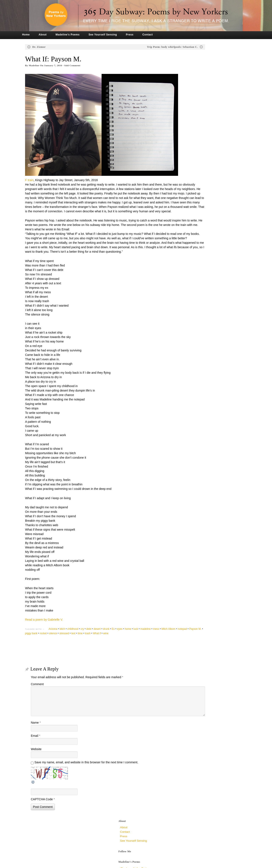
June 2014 (190, 394)
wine (158, 645)
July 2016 (189, 282)
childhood (83, 641)
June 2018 (190, 206)
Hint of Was (191, 98)
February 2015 (192, 358)
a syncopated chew (196, 103)
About (53, 35)
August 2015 (191, 331)
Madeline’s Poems (78, 35)
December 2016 (193, 260)
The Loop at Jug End (196, 93)
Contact (158, 35)
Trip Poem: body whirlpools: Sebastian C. (140, 47)
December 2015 (193, 313)
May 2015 (189, 345)
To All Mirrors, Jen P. (196, 129)
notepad (57, 645)
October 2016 (192, 269)
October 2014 (192, 376)
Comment (48, 696)
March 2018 (191, 220)
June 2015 (190, 340)
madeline (156, 641)
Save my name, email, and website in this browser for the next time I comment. (97, 774)
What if (149, 645)
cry (93, 641)
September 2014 (194, 380)
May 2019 (189, 188)
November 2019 (193, 175)
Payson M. (69, 645)
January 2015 (192, 362)
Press (140, 35)
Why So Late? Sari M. (197, 135)
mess (166, 641)
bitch (73, 641)
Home (36, 35)
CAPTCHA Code (52, 811)
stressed (117, 645)
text (126, 645)
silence (106, 645)
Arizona (63, 641)
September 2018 (194, 202)
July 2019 (189, 184)
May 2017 (189, 237)
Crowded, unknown (196, 145)
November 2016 (193, 264)
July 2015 (189, 336)
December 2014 (193, 367)
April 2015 (190, 349)
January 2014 (192, 416)
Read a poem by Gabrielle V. (54, 632)
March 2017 (191, 246)
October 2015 (192, 322)
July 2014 (189, 389)
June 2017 (190, 233)
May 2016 (189, 291)
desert (108, 641)
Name (46, 734)
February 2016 (192, 304)
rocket (96, 645)
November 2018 (193, 197)
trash (140, 645)
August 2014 (191, 385)
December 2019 (193, 171)
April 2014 (190, 402)
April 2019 (190, 193)
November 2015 (193, 318)
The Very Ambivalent (196, 108)
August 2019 (191, 180)
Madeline (45, 65)
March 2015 (191, 353)
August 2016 (191, 278)
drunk (117, 641)
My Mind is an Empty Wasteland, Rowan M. (210, 140)
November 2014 (193, 371)
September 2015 (194, 327)
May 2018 (189, 211)
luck (146, 641)
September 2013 (194, 429)
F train (40, 170)
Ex (124, 641)
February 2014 (192, 411)
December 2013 (193, 420)
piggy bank (84, 645)
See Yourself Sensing (113, 35)
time (133, 645)
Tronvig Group (93, 863)
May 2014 (189, 398)
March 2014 (191, 407)
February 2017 (192, 251)
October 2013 (192, 425)
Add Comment (83, 65)
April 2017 (190, 242)
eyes (130, 641)
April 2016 (190, 295)
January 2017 (192, 255)
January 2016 (192, 309)
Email (46, 748)
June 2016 (190, 287)
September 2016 (194, 273)
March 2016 (191, 300)
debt (99, 641)
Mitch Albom (42, 645)
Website (47, 761)
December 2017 (193, 224)
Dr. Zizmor (49, 47)
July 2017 (189, 229)
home (138, 641)
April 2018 (190, 215)
